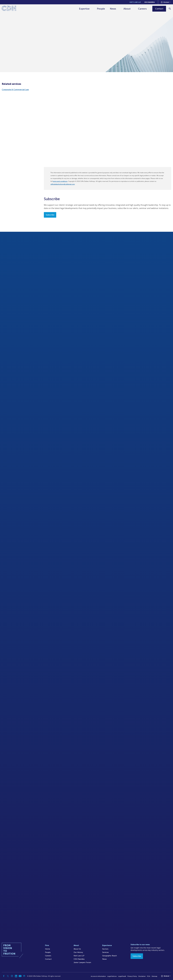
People (101, 9)
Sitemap (154, 976)
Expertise (84, 9)
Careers (142, 9)
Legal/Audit (122, 976)
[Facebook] (4, 976)
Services (105, 952)
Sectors (105, 949)
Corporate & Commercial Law (15, 90)
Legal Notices (112, 976)
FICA (149, 976)
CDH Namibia (150, 2)
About (127, 9)
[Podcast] (24, 976)
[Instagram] (12, 976)
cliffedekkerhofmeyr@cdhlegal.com (63, 184)
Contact (48, 959)
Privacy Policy (132, 976)
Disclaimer (142, 976)
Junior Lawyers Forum (82, 962)
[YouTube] (20, 976)
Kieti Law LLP (135, 2)
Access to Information (98, 976)
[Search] (170, 9)
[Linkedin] (16, 976)
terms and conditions (60, 181)
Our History (78, 952)
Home (48, 949)
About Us (77, 949)
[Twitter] (8, 976)
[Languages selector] (166, 2)
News (113, 9)
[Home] (9, 9)
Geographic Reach (110, 956)
